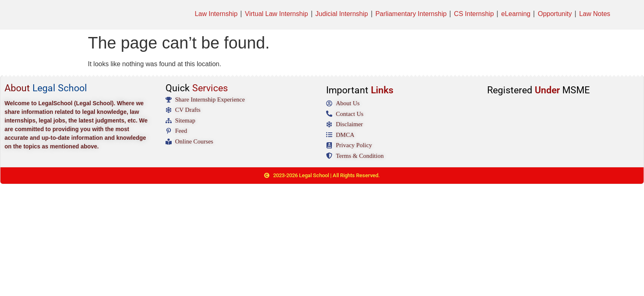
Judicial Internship (342, 14)
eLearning (516, 14)
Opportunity (555, 14)
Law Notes (595, 14)
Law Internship (216, 14)
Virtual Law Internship (276, 14)
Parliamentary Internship (411, 14)
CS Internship (474, 14)
